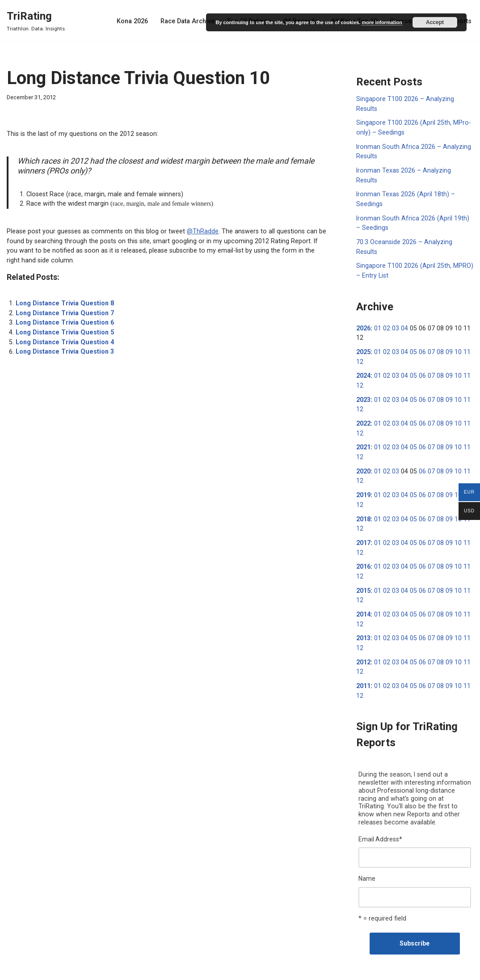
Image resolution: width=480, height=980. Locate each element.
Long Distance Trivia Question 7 (63, 309)
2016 (363, 537)
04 (403, 304)
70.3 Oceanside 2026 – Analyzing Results (414, 229)
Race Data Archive (193, 21)
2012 (363, 630)
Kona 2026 (138, 21)
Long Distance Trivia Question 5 (63, 328)
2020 (363, 444)
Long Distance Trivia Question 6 (63, 319)
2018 (363, 490)
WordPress (75, 970)
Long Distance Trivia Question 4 (63, 338)
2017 (363, 514)
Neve (14, 970)
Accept (435, 22)
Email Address (380, 805)
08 (437, 328)
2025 (363, 328)
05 (411, 328)
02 (386, 304)
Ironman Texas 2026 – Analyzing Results (414, 169)
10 (454, 328)
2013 (363, 607)
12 (360, 337)
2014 (363, 583)
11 (462, 328)
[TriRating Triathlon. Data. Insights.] (36, 21)
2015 (363, 560)
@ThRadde (195, 229)
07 (428, 328)
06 (420, 328)
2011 (363, 653)
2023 (363, 374)
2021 (363, 421)
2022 (363, 397)
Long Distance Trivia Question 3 (63, 347)
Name (367, 844)
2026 (363, 304)
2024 (363, 351)
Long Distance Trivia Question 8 (63, 300)
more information (382, 22)
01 (377, 304)
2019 (363, 467)
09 (445, 328)
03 (394, 304)
